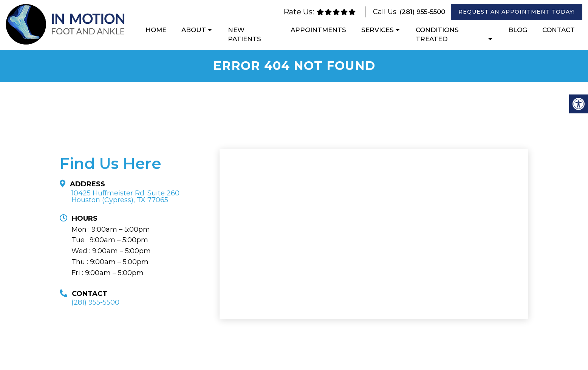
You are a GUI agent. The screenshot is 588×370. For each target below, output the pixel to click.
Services (378, 30)
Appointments (318, 30)
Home (156, 30)
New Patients (244, 34)
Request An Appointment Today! (517, 12)
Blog (518, 30)
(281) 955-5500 (422, 12)
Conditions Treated (437, 34)
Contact (559, 30)
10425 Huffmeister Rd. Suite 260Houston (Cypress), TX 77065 (125, 197)
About (194, 30)
